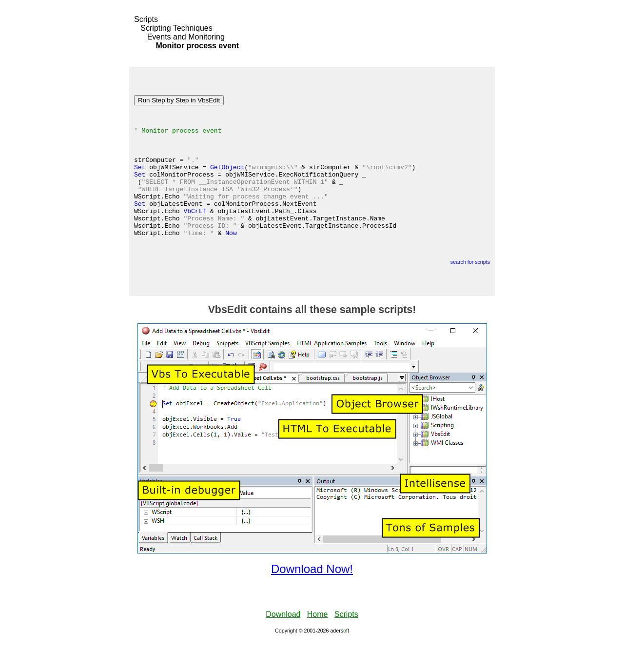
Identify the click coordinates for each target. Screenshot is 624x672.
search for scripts (470, 293)
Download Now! (312, 600)
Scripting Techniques (176, 28)
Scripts (146, 19)
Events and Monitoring (186, 37)
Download (283, 645)
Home (318, 645)
